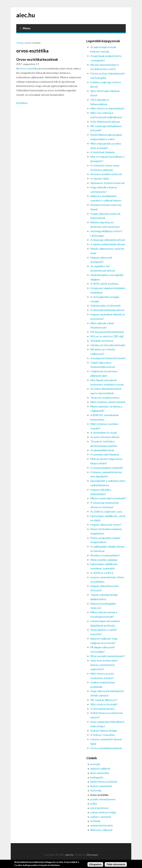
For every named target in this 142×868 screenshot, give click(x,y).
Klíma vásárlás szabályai (104, 560)
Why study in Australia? (104, 704)
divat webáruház (100, 773)
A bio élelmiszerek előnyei (105, 122)
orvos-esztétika (29, 68)
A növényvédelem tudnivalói (107, 468)
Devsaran (92, 855)
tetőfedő (95, 821)
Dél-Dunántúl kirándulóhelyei (107, 332)
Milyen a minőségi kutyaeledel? (108, 498)
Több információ (116, 865)
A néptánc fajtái (100, 178)
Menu (25, 28)
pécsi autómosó (99, 808)
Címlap (20, 43)
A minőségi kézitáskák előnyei (107, 310)
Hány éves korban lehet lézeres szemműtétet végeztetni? (104, 665)
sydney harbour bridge (103, 812)
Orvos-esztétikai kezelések (37, 59)
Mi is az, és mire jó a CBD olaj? (107, 336)
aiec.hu (26, 15)
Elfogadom (95, 865)
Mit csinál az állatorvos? (104, 700)
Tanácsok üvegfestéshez (105, 398)
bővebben (22, 103)
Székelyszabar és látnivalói (105, 306)
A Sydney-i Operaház (103, 735)
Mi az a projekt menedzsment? (108, 656)
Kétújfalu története (102, 341)
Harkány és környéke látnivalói (108, 345)
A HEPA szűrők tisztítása (104, 284)
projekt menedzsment (103, 799)
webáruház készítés (102, 825)
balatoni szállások (100, 768)
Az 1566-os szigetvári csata (106, 512)
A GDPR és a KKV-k (102, 573)
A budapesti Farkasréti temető (108, 358)
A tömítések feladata (103, 152)
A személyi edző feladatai (105, 454)
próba (94, 803)
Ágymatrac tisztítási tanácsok (108, 183)
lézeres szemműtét (101, 786)
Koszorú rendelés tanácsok (106, 174)
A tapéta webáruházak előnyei (108, 244)
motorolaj (96, 790)
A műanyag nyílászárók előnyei (108, 240)
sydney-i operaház (101, 817)
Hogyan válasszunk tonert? (106, 525)
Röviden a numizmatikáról (105, 555)
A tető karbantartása (102, 709)
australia (95, 764)
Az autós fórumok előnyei (105, 437)
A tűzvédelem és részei (104, 433)
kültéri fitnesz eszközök (104, 782)
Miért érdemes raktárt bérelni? (108, 402)
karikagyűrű (97, 777)
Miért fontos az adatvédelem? (108, 108)
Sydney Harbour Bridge (104, 731)
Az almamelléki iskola (102, 450)
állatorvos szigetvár (101, 830)
